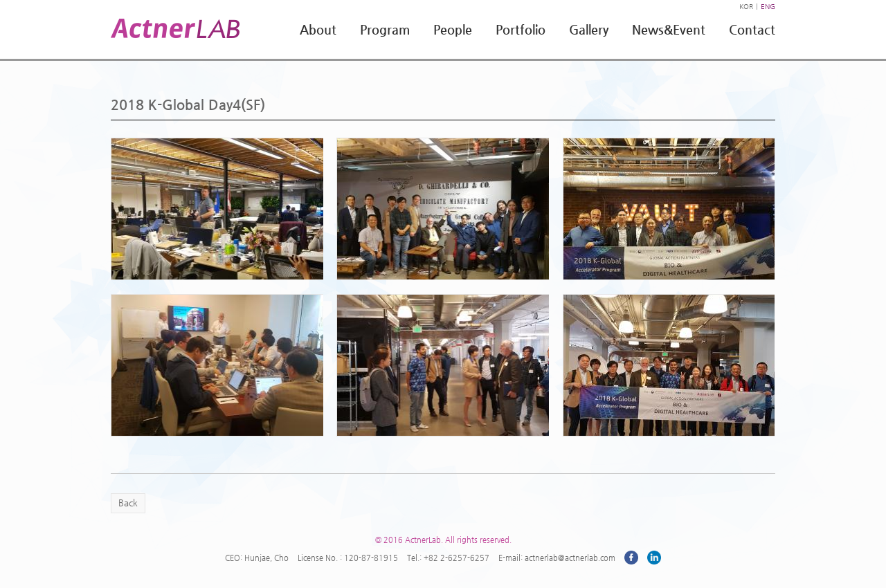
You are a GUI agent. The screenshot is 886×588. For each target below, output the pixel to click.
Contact (752, 29)
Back (128, 503)
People (453, 29)
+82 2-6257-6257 (456, 558)
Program (385, 29)
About (318, 29)
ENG (768, 7)
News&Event (669, 29)
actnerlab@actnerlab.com (570, 558)
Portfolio (521, 29)
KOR (746, 7)
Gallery (589, 29)
